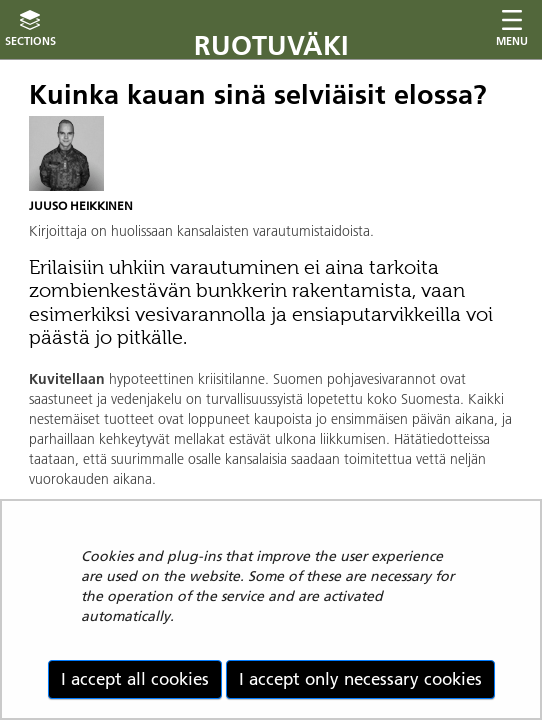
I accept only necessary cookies (360, 679)
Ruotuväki (271, 45)
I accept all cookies (135, 679)
